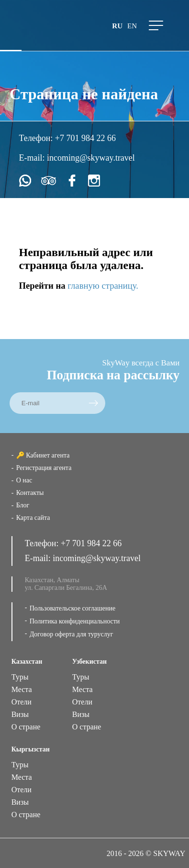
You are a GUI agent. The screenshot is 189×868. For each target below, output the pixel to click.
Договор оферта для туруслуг (72, 634)
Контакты (30, 493)
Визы (20, 714)
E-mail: (33, 158)
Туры (20, 677)
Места (22, 689)
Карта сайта (33, 518)
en (132, 26)
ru (117, 26)
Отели (22, 702)
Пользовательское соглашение (73, 608)
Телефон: (37, 138)
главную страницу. (103, 286)
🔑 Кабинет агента (43, 455)
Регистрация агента (44, 468)
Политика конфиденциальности (75, 621)
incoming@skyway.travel (91, 158)
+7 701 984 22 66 (85, 138)
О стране (26, 727)
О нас (24, 480)
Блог (23, 505)
